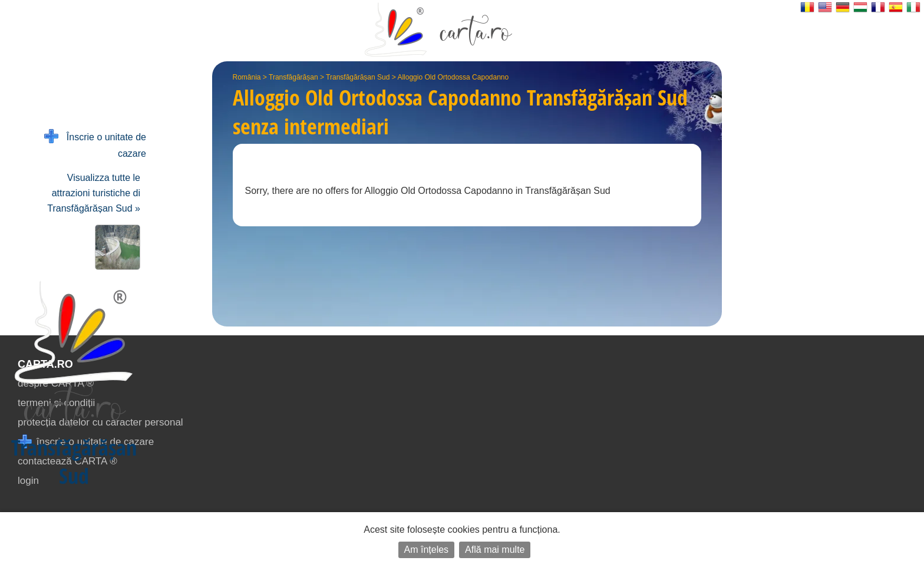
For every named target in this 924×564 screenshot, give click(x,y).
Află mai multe (495, 550)
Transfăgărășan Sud (358, 77)
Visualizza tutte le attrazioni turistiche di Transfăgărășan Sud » (94, 193)
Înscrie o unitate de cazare (95, 144)
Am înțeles (427, 550)
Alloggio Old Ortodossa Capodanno (453, 77)
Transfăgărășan (293, 77)
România (247, 77)
